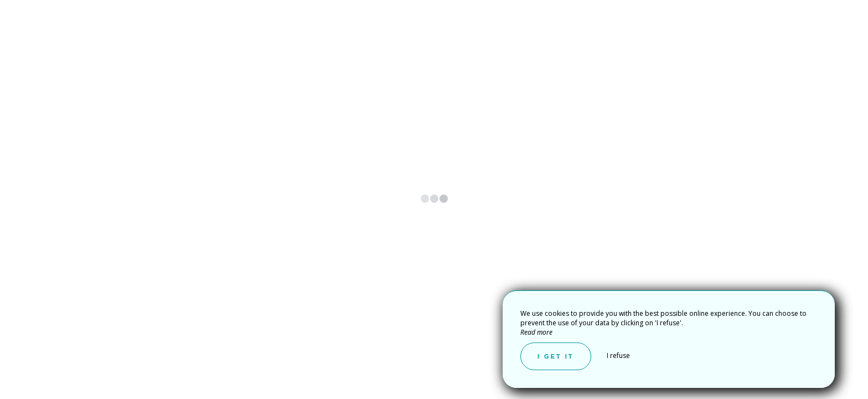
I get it (556, 356)
